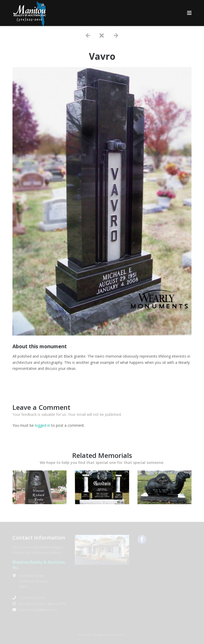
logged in (42, 425)
